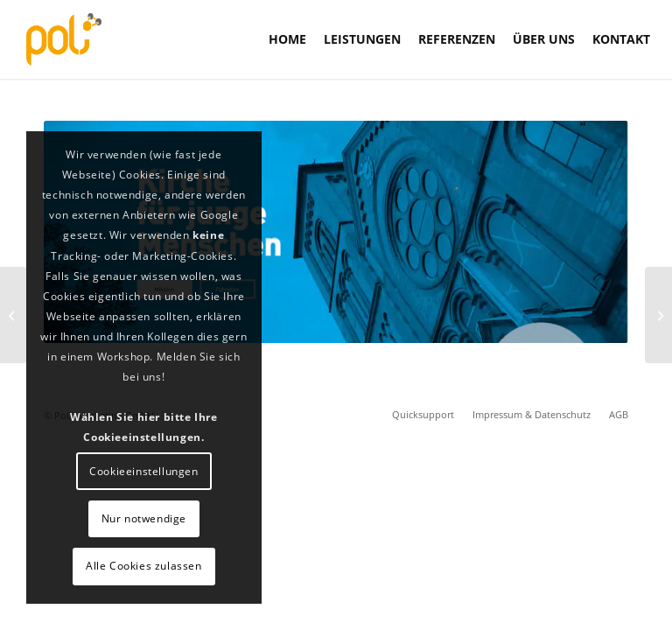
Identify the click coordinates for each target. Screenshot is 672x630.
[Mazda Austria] (658, 315)
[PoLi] (64, 39)
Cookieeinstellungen (143, 471)
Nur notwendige (144, 518)
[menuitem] (287, 39)
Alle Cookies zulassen (144, 566)
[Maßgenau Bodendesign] (14, 315)
